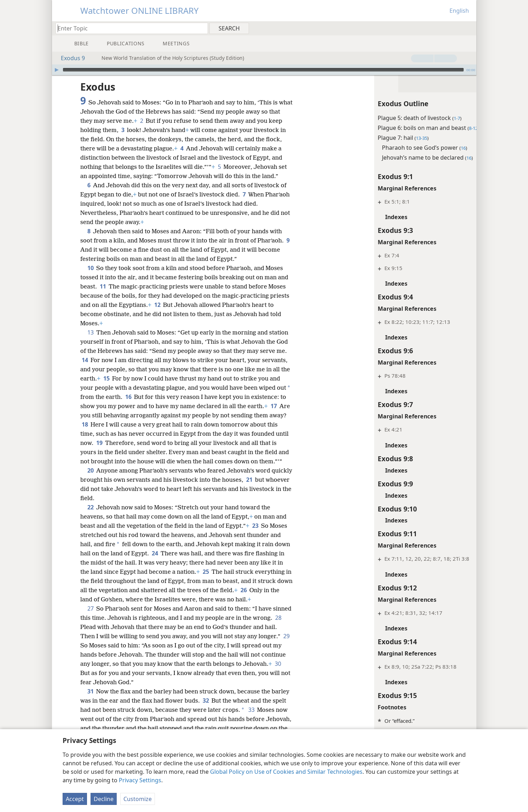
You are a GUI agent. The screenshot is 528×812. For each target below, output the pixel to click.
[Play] (57, 70)
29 (108, 673)
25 (241, 590)
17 (106, 424)
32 (225, 728)
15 (117, 388)
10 (90, 277)
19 (166, 452)
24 (171, 572)
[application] (264, 70)
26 (85, 618)
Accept (75, 799)
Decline (104, 799)
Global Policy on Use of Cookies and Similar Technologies (286, 772)
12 (178, 314)
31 (90, 719)
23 (255, 544)
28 (106, 654)
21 (271, 498)
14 (85, 369)
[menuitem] (468, 28)
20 (90, 489)
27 (90, 636)
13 (90, 342)
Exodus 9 (69, 58)
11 (103, 296)
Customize (138, 799)
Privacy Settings (140, 780)
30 (122, 701)
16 (144, 406)
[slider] (263, 70)
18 (142, 434)
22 (90, 526)
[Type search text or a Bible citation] (128, 28)
